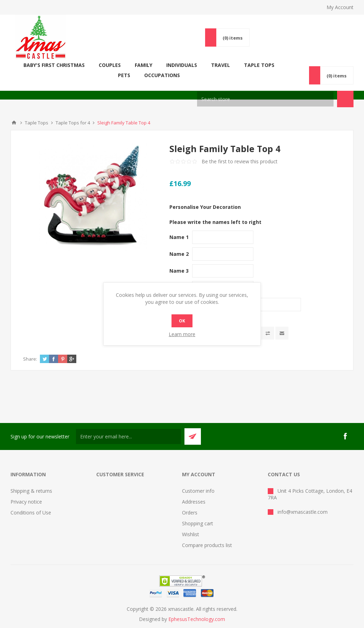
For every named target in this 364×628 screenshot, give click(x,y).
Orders (190, 502)
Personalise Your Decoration (205, 197)
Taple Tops (254, 65)
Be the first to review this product (240, 151)
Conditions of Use (31, 502)
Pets (290, 65)
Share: (30, 349)
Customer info (198, 481)
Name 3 (179, 261)
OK (182, 321)
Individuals (177, 65)
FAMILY (139, 65)
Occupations (328, 65)
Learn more (182, 334)
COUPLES (105, 65)
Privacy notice (26, 492)
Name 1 (179, 227)
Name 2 (179, 244)
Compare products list (207, 535)
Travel (216, 65)
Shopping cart (198, 513)
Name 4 (179, 277)
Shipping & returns (31, 481)
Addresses (194, 492)
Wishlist (191, 524)
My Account (340, 7)
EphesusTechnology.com (197, 609)
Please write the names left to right (215, 212)
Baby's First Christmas (49, 65)
